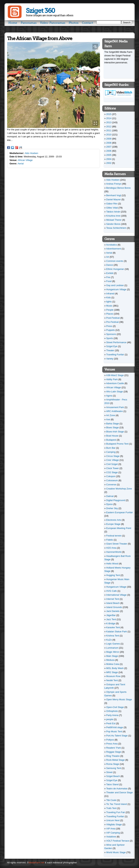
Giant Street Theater (117, 544)
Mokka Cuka (113, 664)
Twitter (12, 148)
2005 (109, 155)
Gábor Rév (112, 204)
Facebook (9, 148)
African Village (25, 160)
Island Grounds (114, 607)
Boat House (112, 436)
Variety (110, 359)
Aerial (21, 164)
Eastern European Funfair (119, 512)
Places (110, 314)
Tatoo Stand (112, 784)
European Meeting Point (119, 528)
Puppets (110, 330)
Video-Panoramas (53, 23)
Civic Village (113, 460)
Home (13, 23)
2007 (109, 147)
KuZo (109, 640)
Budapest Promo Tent (117, 444)
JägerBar (111, 615)
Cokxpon (111, 476)
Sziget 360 (40, 11)
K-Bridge (111, 623)
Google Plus (17, 148)
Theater (110, 350)
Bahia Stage (113, 424)
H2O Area (111, 548)
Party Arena (112, 715)
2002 (109, 163)
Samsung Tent (114, 768)
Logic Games (113, 644)
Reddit (21, 148)
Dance (110, 265)
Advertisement (114, 249)
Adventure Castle (115, 383)
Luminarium (112, 648)
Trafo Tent (111, 808)
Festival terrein (114, 536)
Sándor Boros (113, 224)
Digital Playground (116, 500)
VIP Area (111, 829)
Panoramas (29, 23)
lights (109, 302)
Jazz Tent (111, 619)
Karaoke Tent (113, 627)
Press (109, 326)
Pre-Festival (112, 322)
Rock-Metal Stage (115, 760)
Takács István (113, 212)
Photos (74, 23)
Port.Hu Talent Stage (117, 736)
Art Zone (111, 415)
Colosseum (112, 480)
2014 (109, 118)
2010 (109, 135)
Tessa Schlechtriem (116, 228)
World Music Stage (116, 852)
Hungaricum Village (116, 289)
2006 (109, 151)
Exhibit (110, 273)
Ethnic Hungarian (115, 269)
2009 (109, 139)
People (110, 310)
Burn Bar (111, 448)
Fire (108, 277)
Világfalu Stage (114, 824)
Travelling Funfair (115, 355)
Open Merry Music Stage (119, 699)
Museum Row (113, 676)
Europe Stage (113, 524)
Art (108, 257)
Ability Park (112, 379)
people (110, 719)
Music (109, 306)
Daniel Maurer (113, 199)
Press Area (112, 744)
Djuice (109, 504)
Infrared (110, 294)
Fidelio (110, 540)
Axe (108, 419)
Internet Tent (113, 599)
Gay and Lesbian (115, 285)
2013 (109, 122)
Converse (111, 485)
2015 (109, 114)
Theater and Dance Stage (119, 792)
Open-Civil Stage (115, 707)
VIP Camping (113, 833)
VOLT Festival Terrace (118, 841)
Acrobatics (112, 245)
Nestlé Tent (112, 680)
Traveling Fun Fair (116, 812)
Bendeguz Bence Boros (118, 188)
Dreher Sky (112, 508)
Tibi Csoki (111, 800)
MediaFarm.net (36, 863)
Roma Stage (113, 764)
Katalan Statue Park (117, 632)
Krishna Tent (113, 636)
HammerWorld (114, 552)
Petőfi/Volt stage (115, 727)
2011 (109, 130)
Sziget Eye (112, 346)
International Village (116, 595)
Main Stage (112, 656)
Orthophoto (112, 711)
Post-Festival (113, 318)
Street (109, 772)
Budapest (111, 440)
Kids (108, 297)
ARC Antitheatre (114, 411)
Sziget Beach (113, 776)
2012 (109, 127)
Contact (88, 23)
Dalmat (110, 496)
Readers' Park (113, 748)
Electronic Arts (114, 520)
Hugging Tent (113, 575)
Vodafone (111, 837)
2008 (109, 143)
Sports (110, 338)
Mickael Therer (114, 220)
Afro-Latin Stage (115, 392)
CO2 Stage (112, 472)
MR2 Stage (112, 672)
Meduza (110, 660)
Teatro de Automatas (117, 789)
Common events (115, 261)
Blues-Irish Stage (115, 432)
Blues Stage (112, 427)
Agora (109, 396)
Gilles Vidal (112, 208)
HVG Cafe (111, 591)
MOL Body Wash (115, 668)
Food (109, 281)
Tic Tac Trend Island (117, 804)
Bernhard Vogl (113, 195)
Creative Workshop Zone (119, 489)
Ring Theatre (113, 756)
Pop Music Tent (114, 731)
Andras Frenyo (114, 184)
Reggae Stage (114, 752)
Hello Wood (112, 564)
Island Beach (113, 603)
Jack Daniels (113, 611)
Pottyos (110, 740)
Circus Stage (113, 456)
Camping (111, 452)
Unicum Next (113, 820)
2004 (109, 159)
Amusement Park (115, 407)
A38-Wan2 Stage (115, 375)
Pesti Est (111, 723)
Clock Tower (113, 468)
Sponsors (111, 334)
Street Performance (116, 342)
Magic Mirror (113, 652)
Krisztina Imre (113, 216)
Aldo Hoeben (31, 153)
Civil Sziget (112, 464)
